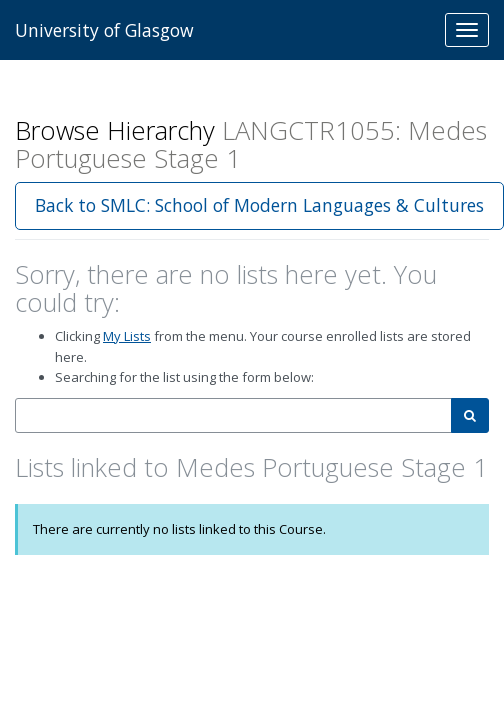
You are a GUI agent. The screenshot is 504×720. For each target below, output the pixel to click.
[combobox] (233, 415)
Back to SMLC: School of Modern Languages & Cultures (259, 205)
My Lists (127, 336)
